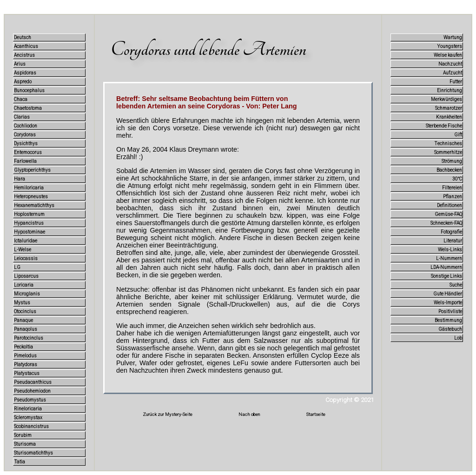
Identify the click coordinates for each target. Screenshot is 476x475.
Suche (456, 285)
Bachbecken (449, 170)
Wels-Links (450, 250)
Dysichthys (26, 144)
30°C (457, 179)
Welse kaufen (448, 55)
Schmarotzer (449, 108)
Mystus (22, 303)
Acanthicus (26, 46)
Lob (458, 338)
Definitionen (450, 205)
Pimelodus (25, 356)
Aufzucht (453, 73)
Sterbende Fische (444, 126)
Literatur (453, 241)
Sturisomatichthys (33, 453)
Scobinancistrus (31, 426)
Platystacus (27, 373)
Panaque (23, 320)
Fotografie (451, 232)
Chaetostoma (28, 108)
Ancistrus (24, 55)
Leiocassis (26, 258)
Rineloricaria (28, 409)
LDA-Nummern (446, 267)
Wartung (453, 37)
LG (17, 267)
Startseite (316, 414)
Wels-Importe (448, 303)
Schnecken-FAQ (446, 223)
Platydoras (26, 365)
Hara (20, 179)
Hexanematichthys (34, 205)
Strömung (452, 161)
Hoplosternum (29, 214)
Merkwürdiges (446, 99)
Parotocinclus (29, 338)
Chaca (21, 99)
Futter (456, 82)
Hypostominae (30, 232)
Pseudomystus (30, 400)
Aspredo (23, 82)
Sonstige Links (446, 276)
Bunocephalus (29, 90)
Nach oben (249, 414)
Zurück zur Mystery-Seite (168, 414)
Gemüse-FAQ (448, 214)
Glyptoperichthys (32, 170)
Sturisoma (25, 444)
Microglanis (27, 294)
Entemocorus (28, 152)
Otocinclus (25, 311)
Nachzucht (450, 64)
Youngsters (450, 46)
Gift (458, 135)
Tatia (20, 462)
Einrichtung (450, 90)
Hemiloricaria (29, 188)
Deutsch (23, 37)
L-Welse (23, 250)
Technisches (448, 144)
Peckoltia (23, 347)
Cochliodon (26, 126)
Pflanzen (453, 197)
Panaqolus (26, 329)
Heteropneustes (31, 197)
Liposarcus (26, 276)
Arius (20, 64)
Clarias (22, 117)
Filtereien (452, 188)
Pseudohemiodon (32, 391)
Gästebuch (450, 329)
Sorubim (23, 435)
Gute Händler (448, 294)
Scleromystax (28, 418)
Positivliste (450, 311)
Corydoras (25, 135)
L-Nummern (449, 258)
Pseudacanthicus (33, 382)
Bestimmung (448, 320)
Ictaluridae (26, 241)
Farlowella (25, 161)
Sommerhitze (448, 152)
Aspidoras (25, 73)
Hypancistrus (29, 223)
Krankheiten (449, 117)
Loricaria (24, 285)
